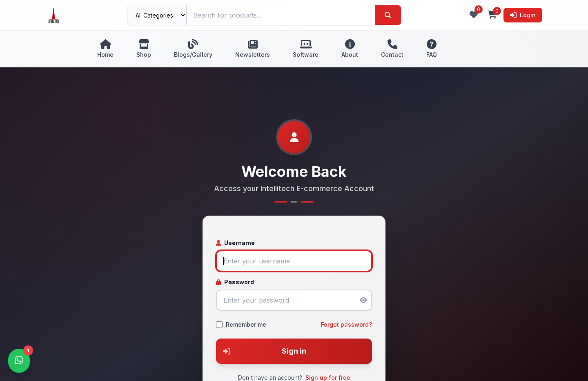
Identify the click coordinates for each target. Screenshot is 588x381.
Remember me (246, 324)
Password (235, 282)
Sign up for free (328, 378)
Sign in (261, 351)
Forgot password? (346, 324)
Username (235, 243)
